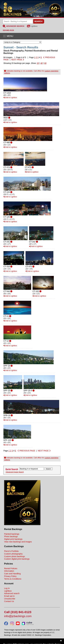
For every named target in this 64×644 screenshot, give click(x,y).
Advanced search (12, 593)
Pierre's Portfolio (11, 551)
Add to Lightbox (10, 98)
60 (45, 63)
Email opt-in (9, 596)
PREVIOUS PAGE (26, 451)
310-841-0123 (8, 30)
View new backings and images (18, 542)
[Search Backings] (18, 21)
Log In (7, 588)
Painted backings (12, 534)
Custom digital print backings (17, 559)
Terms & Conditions (13, 579)
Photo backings (11, 536)
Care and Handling (12, 574)
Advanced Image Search (15, 472)
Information (9, 571)
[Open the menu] (32, 36)
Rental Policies (11, 568)
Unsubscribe (10, 599)
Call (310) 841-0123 (18, 612)
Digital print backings (13, 539)
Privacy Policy (10, 576)
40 (42, 63)
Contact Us (9, 601)
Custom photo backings (14, 556)
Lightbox (34, 26)
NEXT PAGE (18, 60)
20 (38, 63)
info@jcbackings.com (18, 616)
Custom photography (13, 554)
